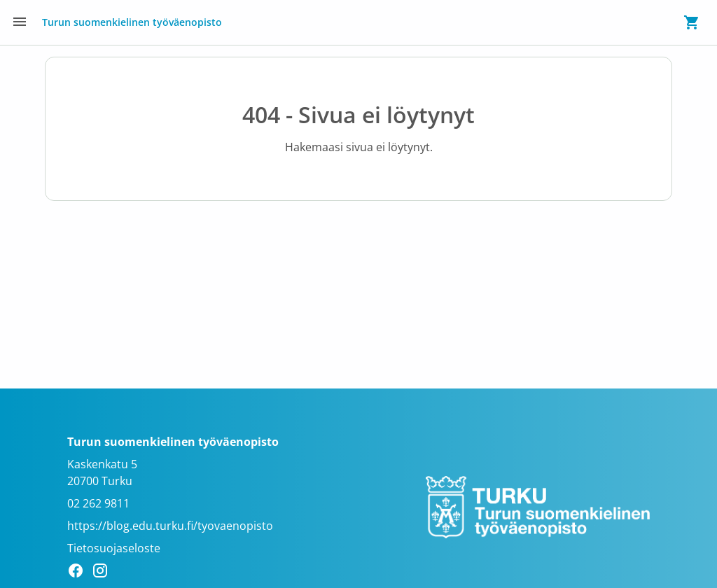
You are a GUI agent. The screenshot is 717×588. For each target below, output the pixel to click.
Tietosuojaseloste (114, 548)
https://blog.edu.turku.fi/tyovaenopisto (170, 526)
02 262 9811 (98, 503)
